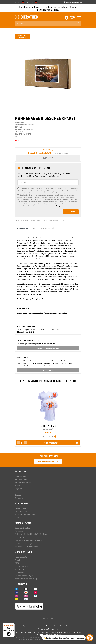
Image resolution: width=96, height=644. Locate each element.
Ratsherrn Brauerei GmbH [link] (24, 125)
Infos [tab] (34, 228)
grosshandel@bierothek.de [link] (48, 348)
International (29, 515)
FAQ (17, 518)
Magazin (18, 489)
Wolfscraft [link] (19, 122)
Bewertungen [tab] (47, 228)
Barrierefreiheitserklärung (26, 579)
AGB (17, 563)
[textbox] (48, 182)
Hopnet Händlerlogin (24, 543)
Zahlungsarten (21, 511)
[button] (25, 443)
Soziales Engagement (24, 482)
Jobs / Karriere (21, 476)
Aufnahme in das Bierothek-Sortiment (31, 534)
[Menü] (13, 625)
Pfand (65, 220)
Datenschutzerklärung (52, 206)
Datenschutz (20, 572)
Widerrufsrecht (21, 566)
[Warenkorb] (74, 19)
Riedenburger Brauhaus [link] (24, 129)
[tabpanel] (48, 276)
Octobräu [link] (18, 127)
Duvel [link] (17, 136)
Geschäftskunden (22, 528)
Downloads (19, 492)
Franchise (19, 531)
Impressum (19, 569)
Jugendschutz (21, 557)
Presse (17, 486)
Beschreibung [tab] (22, 228)
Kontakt (18, 495)
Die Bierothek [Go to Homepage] (27, 17)
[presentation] (17, 416)
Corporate (19, 498)
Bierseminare (20, 508)
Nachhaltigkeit (21, 479)
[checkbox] (48, 197)
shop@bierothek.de (27, 332)
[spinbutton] (22, 443)
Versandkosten (52, 220)
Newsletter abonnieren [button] (48, 461)
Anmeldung (71, 212)
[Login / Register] (67, 19)
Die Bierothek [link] (20, 132)
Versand (18, 515)
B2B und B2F (20, 537)
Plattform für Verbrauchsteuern (28, 540)
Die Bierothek (48, 429)
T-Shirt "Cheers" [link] (48, 426)
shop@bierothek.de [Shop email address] (74, 2)
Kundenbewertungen (24, 576)
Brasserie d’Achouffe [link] (23, 134)
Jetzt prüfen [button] (48, 370)
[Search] (78, 23)
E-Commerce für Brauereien (27, 547)
